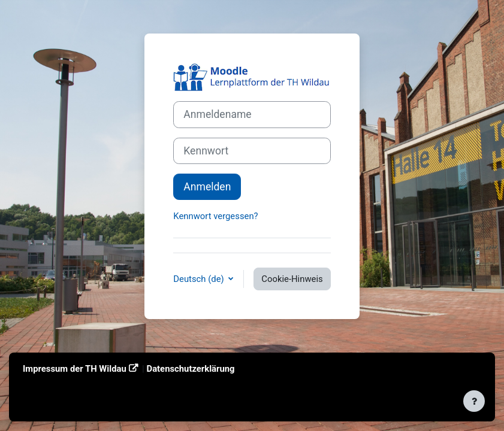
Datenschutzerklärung (191, 369)
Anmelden (207, 187)
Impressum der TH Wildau (75, 369)
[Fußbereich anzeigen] (474, 401)
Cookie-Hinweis (292, 279)
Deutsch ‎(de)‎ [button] (200, 279)
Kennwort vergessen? (215, 216)
